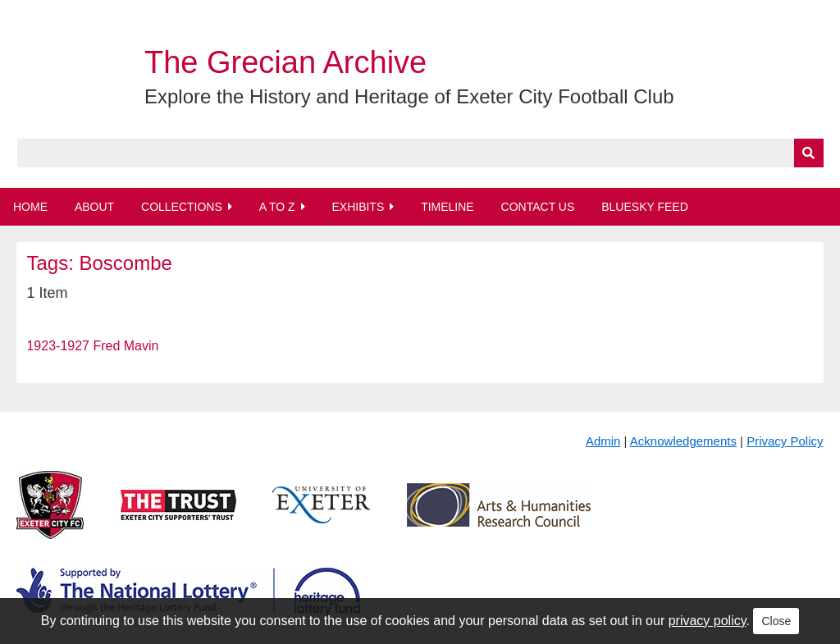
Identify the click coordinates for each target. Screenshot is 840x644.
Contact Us (538, 207)
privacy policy (708, 621)
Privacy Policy (785, 441)
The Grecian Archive (285, 62)
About (94, 207)
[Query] (420, 153)
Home (30, 207)
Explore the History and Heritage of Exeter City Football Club (409, 96)
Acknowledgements (683, 441)
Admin (603, 441)
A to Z (277, 207)
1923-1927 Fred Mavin (92, 346)
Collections (182, 207)
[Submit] (809, 153)
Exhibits (358, 207)
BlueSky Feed (645, 207)
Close (776, 621)
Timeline (447, 207)
